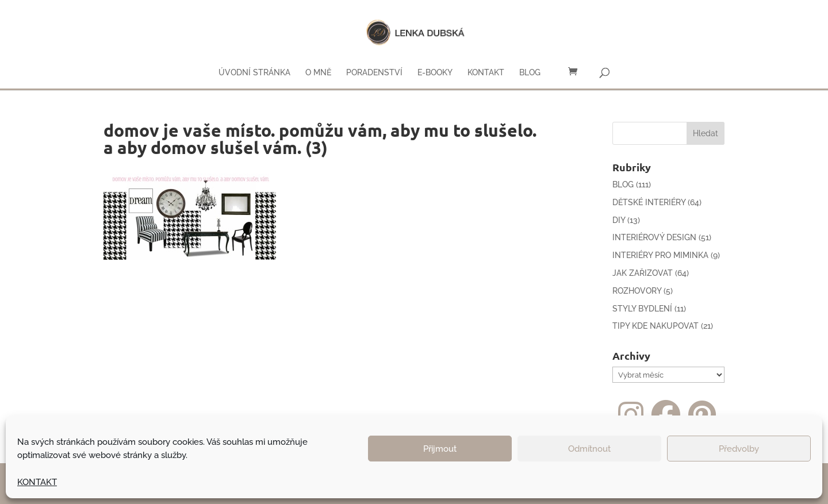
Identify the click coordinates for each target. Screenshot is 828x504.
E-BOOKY (435, 73)
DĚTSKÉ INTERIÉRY (649, 202)
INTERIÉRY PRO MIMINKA (660, 255)
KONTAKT (37, 482)
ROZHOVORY (637, 291)
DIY (619, 220)
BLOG (530, 73)
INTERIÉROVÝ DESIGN (654, 237)
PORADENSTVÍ (374, 73)
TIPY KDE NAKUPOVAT (655, 326)
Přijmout (440, 449)
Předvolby (739, 449)
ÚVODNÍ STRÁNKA (254, 73)
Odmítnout (589, 449)
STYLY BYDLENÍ (642, 309)
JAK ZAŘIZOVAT (643, 273)
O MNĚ (318, 73)
